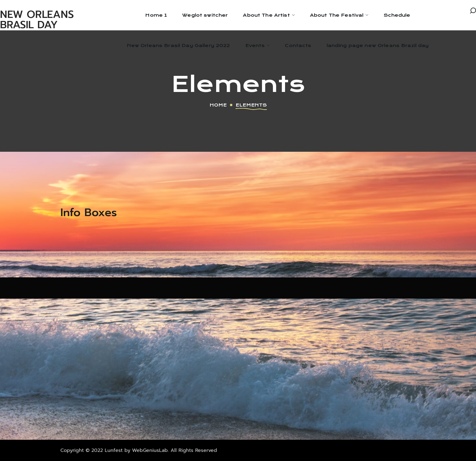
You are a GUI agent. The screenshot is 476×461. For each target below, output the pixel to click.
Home (218, 105)
